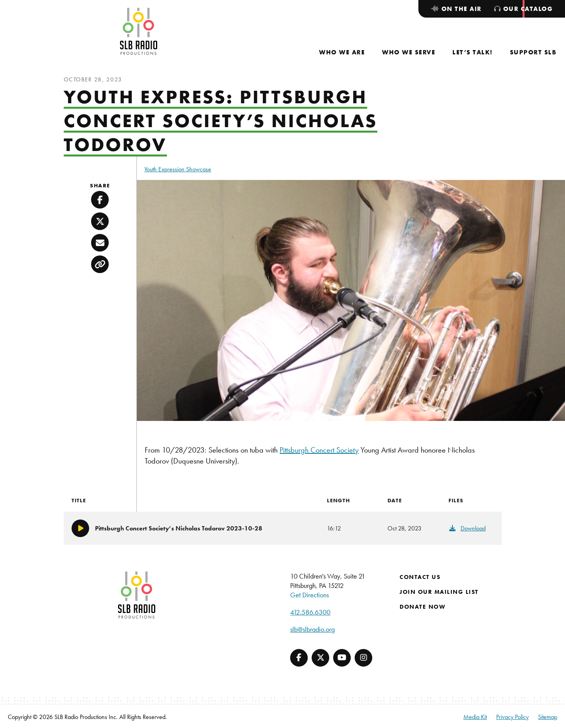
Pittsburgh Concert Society (319, 450)
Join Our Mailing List (439, 592)
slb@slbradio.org (312, 629)
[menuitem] (342, 52)
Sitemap (548, 717)
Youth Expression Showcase (178, 169)
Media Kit (475, 717)
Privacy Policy (512, 717)
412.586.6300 (310, 612)
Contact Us (420, 577)
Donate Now (422, 607)
